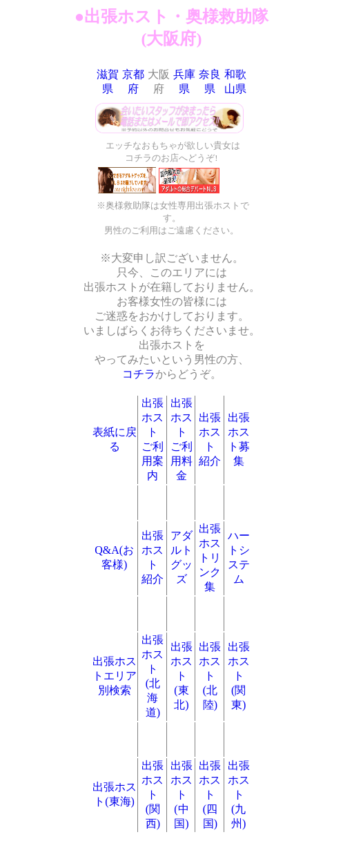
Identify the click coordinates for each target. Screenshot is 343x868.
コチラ (139, 374)
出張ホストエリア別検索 (115, 676)
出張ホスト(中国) (182, 794)
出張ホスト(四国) (210, 794)
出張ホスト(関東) (239, 676)
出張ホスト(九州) (239, 794)
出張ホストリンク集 (210, 558)
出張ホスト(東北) (182, 676)
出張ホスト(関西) (153, 794)
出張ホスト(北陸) (210, 676)
